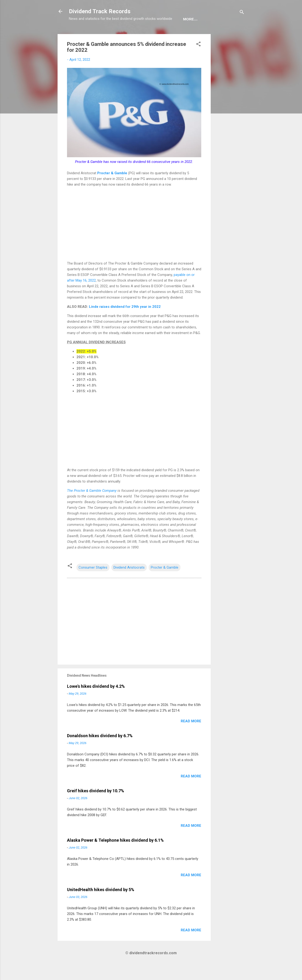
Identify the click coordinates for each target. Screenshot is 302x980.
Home (78, 34)
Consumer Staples (93, 582)
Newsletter (144, 34)
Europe (116, 34)
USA (96, 34)
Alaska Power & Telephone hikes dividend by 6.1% (115, 855)
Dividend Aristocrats (129, 582)
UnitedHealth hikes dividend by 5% (101, 904)
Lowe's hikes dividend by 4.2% (96, 701)
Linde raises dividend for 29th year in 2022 (125, 321)
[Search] (242, 13)
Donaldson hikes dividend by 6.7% (100, 750)
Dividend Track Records (100, 11)
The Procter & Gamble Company (92, 505)
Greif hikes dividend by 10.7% (96, 805)
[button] (198, 59)
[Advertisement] (230, 120)
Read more (191, 736)
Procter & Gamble (112, 188)
